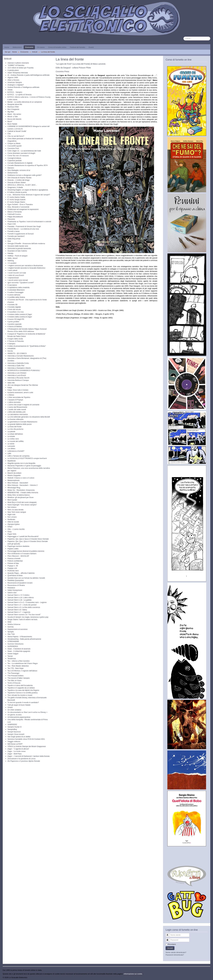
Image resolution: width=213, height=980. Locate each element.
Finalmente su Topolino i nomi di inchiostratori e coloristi (29, 222)
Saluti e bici (12, 593)
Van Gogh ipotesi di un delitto (19, 737)
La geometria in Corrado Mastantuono (22, 422)
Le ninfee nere (13, 439)
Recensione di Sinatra (16, 585)
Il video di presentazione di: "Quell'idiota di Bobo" (27, 346)
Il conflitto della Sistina (16, 297)
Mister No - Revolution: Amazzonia (21, 490)
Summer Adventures (15, 644)
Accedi (170, 948)
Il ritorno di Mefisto (15, 327)
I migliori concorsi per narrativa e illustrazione (25, 265)
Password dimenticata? (175, 955)
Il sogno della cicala (15, 339)
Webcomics (17, 47)
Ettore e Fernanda (15, 212)
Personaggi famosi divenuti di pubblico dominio (26, 551)
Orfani (10, 527)
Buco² (10, 121)
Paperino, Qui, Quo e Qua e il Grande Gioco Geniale (28, 539)
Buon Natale (12, 124)
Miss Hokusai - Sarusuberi (18, 483)
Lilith (9, 453)
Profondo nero (13, 571)
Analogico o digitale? (16, 85)
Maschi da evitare (14, 473)
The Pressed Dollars (15, 676)
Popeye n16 (12, 568)
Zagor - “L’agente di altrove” (18, 749)
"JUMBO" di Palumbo (16, 65)
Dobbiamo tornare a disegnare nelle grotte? (25, 175)
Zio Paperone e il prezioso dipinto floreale (24, 761)
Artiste (10, 90)
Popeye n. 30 (13, 566)
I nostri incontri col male (17, 273)
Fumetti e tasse (14, 231)
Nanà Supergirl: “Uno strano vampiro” (22, 505)
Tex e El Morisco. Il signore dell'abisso (22, 671)
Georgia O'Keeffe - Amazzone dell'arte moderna (26, 244)
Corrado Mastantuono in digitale (20, 163)
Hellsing (11, 261)
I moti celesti (12, 270)
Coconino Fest (13, 148)
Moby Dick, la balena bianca (19, 495)
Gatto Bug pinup (14, 239)
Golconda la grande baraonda (19, 248)
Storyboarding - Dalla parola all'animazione (24, 639)
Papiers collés (13, 549)
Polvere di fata (13, 563)
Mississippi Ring (14, 488)
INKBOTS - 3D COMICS (17, 353)
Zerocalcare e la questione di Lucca (21, 759)
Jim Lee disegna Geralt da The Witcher (23, 385)
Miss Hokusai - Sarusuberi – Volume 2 (22, 485)
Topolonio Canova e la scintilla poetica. (23, 693)
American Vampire (15, 82)
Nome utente (169, 934)
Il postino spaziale (14, 324)
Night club (11, 514)
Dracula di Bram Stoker (17, 182)
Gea (9, 241)
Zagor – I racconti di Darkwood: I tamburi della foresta (28, 756)
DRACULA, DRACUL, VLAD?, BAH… (22, 185)
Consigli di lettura (14, 158)
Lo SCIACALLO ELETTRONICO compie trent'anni (27, 458)
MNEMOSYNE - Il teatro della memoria (23, 493)
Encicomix (29, 47)
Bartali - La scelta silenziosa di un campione (25, 102)
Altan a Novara (13, 80)
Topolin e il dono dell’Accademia (20, 685)
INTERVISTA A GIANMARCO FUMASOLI (24, 370)
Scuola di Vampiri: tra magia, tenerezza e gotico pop (28, 617)
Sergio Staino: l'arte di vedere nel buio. (23, 619)
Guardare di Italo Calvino (17, 251)
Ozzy (10, 532)
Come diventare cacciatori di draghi (21, 153)
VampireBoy (12, 729)
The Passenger (13, 673)
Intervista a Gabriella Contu (18, 363)
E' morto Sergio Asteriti (16, 200)
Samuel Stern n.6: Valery (17, 610)
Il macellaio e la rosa (16, 312)
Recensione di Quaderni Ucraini (20, 583)
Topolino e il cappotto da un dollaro (21, 688)
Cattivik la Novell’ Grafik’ (17, 131)
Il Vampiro (11, 344)
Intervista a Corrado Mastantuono (21, 356)
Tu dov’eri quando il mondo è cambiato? (23, 702)
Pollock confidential (15, 561)
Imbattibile (11, 348)
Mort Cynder (12, 500)
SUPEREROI (13, 646)
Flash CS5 (12, 224)
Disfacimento (13, 173)
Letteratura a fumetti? (16, 451)
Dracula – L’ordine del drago (19, 180)
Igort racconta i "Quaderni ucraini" (21, 283)
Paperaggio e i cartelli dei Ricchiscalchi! (23, 536)
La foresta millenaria (15, 419)
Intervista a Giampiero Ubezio (19, 368)
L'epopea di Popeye (15, 400)
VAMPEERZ (12, 724)
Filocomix (11, 219)
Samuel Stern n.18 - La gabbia (19, 600)
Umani (10, 707)
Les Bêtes (11, 449)
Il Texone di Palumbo (16, 341)
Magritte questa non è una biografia (21, 463)
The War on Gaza (14, 680)
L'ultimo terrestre (14, 402)
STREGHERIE (13, 641)
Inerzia (10, 351)
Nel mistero (12, 507)
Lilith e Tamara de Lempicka (18, 456)
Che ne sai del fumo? (16, 136)
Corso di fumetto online (57, 47)
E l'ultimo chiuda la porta (17, 192)
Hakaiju (10, 253)
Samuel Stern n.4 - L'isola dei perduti (22, 605)
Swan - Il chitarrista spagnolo (19, 651)
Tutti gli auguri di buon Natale (19, 705)
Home (7, 47)
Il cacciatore (12, 285)
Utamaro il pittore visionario (18, 63)
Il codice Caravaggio (15, 292)
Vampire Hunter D (14, 727)
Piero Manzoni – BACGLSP (18, 556)
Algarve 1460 (13, 78)
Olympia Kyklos (14, 524)
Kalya (10, 388)
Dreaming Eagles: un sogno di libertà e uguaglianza (28, 190)
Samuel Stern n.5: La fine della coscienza (24, 607)
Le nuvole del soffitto (16, 441)
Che (9, 134)
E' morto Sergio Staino (16, 202)
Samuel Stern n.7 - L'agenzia (19, 612)
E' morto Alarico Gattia (16, 197)
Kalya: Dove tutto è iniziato (18, 390)
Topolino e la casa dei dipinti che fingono (23, 690)
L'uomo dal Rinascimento (17, 407)
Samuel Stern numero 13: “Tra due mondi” (24, 615)
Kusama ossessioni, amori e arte (20, 392)
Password (169, 939)
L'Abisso (11, 395)
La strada (11, 436)
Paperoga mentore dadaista (18, 546)
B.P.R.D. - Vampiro (15, 92)
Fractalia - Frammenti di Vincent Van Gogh (24, 226)
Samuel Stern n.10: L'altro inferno (21, 597)
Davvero (11, 168)
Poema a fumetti (14, 558)
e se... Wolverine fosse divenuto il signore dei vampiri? (29, 195)
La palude (11, 431)
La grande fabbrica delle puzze (20, 424)
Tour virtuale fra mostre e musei (20, 695)
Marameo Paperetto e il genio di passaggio (24, 466)
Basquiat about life (15, 104)
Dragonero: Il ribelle (15, 187)
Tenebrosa (12, 659)
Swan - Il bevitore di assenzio (19, 649)
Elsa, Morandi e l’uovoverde (18, 207)
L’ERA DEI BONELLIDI (16, 412)
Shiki (9, 622)
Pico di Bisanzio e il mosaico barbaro (22, 554)
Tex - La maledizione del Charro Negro (23, 663)
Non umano (12, 517)
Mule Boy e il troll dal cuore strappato (22, 502)
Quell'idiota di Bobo (15, 576)
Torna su (207, 977)
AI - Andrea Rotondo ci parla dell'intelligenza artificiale (29, 75)
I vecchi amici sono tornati (18, 280)
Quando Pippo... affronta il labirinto (21, 573)
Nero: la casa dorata (15, 510)
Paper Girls (12, 534)
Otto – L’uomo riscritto (16, 529)
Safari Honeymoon (15, 590)
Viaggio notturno (14, 742)
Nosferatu (11, 519)
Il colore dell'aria (14, 295)
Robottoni (11, 588)
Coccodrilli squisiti (14, 146)
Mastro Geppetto (14, 475)
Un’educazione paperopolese (19, 717)
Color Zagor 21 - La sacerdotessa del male (24, 151)
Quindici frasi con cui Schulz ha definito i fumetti (26, 578)
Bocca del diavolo (14, 119)
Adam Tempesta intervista (18, 73)
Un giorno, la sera (14, 715)
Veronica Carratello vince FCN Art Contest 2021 (26, 739)
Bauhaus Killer (13, 107)
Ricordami (172, 944)
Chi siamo (41, 47)
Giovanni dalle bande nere (18, 246)
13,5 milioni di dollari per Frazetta (20, 68)
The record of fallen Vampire (19, 678)
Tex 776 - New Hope (15, 668)
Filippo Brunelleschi (15, 217)
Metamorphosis (14, 480)
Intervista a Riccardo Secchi (18, 378)
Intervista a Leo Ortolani (17, 373)
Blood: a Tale (13, 117)
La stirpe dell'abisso (15, 434)
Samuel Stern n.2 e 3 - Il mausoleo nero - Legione (27, 602)
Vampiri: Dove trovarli (16, 734)
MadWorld (11, 461)
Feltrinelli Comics (14, 214)
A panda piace (13, 70)
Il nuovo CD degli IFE (16, 319)
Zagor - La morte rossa (16, 751)
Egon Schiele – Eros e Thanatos (20, 204)
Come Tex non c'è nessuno (18, 156)
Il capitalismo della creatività (18, 287)
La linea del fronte (14, 427)
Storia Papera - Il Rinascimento (20, 637)
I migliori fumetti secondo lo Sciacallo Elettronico (26, 268)
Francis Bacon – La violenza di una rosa (23, 229)
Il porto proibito (13, 322)
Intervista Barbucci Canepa (18, 380)
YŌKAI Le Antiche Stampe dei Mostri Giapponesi (27, 746)
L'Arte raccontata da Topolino (19, 397)
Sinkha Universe (14, 624)
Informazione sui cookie (133, 974)
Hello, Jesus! (12, 258)
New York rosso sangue (17, 512)
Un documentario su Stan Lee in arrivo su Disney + (27, 712)
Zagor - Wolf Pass (15, 754)
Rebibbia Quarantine (16, 580)
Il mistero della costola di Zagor (20, 314)
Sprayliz (11, 632)
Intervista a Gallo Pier (16, 366)
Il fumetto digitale (14, 307)
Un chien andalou (14, 710)
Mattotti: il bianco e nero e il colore (21, 478)
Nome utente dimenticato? (176, 952)
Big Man (11, 112)
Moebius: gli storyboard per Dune (21, 497)
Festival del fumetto (77, 47)
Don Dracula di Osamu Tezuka (19, 178)
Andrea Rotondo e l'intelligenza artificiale (23, 87)
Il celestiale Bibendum (16, 290)
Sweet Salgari (13, 654)
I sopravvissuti (13, 278)
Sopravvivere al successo (17, 629)
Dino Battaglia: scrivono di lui (19, 170)
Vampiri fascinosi (14, 732)
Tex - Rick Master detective (18, 666)
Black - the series (14, 114)
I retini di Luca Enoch (16, 275)
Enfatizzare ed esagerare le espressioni (23, 209)
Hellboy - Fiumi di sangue (17, 256)
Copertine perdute (15, 161)
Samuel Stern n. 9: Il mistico (18, 595)
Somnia (10, 627)
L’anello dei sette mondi (17, 410)
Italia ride (11, 383)
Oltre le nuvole (13, 522)
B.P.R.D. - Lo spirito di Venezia (19, 95)
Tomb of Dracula (14, 683)
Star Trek (11, 634)
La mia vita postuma (15, 429)
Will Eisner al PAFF (15, 744)
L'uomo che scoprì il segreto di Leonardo (23, 405)
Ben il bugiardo (13, 109)
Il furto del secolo (14, 309)
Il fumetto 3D (12, 305)
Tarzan (10, 656)
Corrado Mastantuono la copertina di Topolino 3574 (28, 165)
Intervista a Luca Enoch (17, 375)
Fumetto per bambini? (16, 236)
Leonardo (11, 446)
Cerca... (183, 37)
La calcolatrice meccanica (18, 414)
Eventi (91, 47)
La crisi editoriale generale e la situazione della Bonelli (29, 417)
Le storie (11, 444)
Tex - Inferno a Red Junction (19, 661)
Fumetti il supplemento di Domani (21, 234)
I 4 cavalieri (12, 263)
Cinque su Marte (14, 143)
